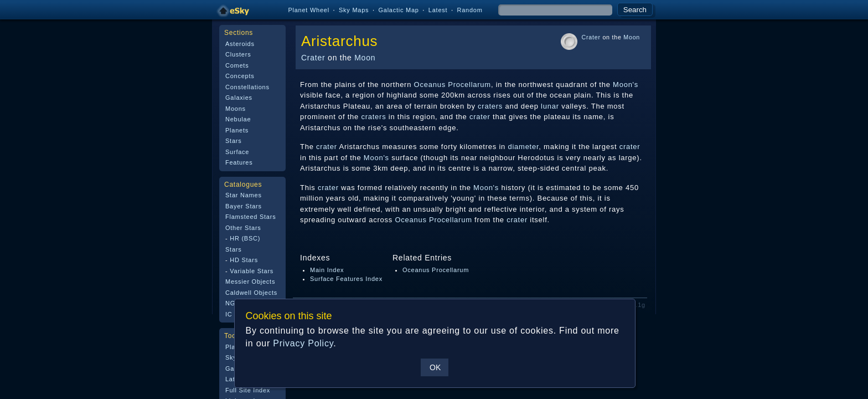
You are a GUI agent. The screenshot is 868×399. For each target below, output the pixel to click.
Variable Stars (252, 271)
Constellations (247, 87)
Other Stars (243, 228)
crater (480, 117)
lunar (550, 106)
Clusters (238, 54)
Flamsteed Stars (250, 217)
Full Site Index (248, 390)
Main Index (327, 270)
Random (469, 10)
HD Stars (244, 260)
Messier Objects (250, 282)
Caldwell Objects (251, 293)
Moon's (626, 85)
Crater (313, 58)
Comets (237, 65)
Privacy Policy (303, 343)
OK (435, 367)
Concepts (240, 76)
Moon (365, 58)
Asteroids (240, 44)
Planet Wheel (309, 10)
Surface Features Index (346, 279)
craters (490, 106)
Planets (237, 130)
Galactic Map (398, 10)
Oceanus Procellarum (453, 85)
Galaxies (239, 98)
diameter (523, 147)
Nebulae (238, 119)
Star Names (244, 195)
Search (635, 10)
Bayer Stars (244, 206)
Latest (438, 10)
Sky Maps (354, 10)
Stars (233, 141)
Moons (236, 109)
